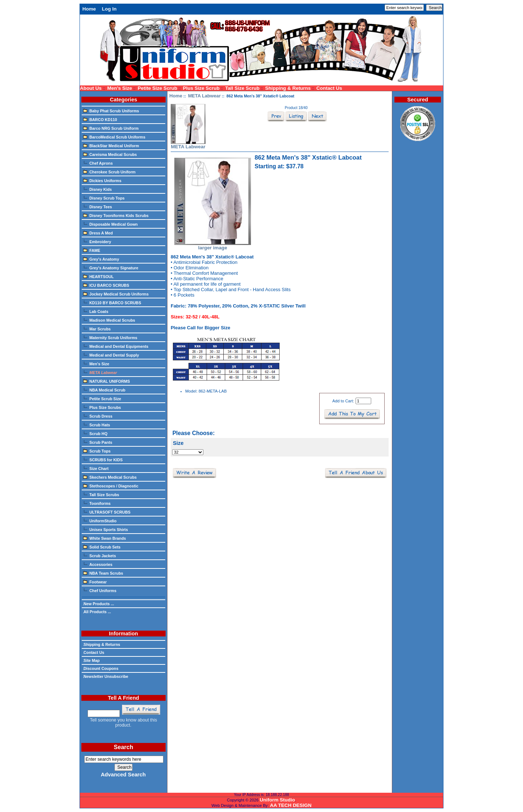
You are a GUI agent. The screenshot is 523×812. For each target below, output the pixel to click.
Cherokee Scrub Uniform (109, 172)
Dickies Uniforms (102, 180)
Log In (109, 9)
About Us (91, 88)
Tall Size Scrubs (101, 494)
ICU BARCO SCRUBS (106, 285)
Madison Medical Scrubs (109, 320)
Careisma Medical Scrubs (110, 154)
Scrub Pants (98, 442)
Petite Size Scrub (157, 88)
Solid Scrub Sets (102, 547)
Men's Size (119, 88)
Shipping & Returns (288, 88)
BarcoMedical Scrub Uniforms (114, 137)
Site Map (91, 660)
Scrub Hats (97, 425)
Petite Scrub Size (102, 398)
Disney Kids (98, 189)
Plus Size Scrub (201, 88)
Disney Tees (98, 206)
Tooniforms (97, 503)
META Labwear (204, 96)
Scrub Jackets (100, 555)
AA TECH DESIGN (291, 805)
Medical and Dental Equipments (116, 346)
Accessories (98, 564)
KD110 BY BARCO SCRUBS (112, 302)
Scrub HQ (95, 433)
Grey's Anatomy (101, 259)
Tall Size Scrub (242, 88)
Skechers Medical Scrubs (110, 477)
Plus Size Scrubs (102, 407)
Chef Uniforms (100, 590)
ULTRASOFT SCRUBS (107, 512)
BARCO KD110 (100, 119)
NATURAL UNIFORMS (107, 381)
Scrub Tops (97, 451)
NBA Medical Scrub (104, 390)
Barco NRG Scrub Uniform (111, 128)
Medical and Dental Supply (111, 355)
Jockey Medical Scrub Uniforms (116, 294)
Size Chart (96, 468)
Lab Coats (96, 311)
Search (123, 747)
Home (89, 9)
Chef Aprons (98, 163)
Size (178, 443)
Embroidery (97, 241)
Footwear (95, 582)
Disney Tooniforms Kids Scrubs (116, 215)
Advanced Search (123, 775)
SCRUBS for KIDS (103, 459)
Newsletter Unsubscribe (106, 676)
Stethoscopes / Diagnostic (111, 486)
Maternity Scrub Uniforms (110, 337)
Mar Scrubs (97, 329)
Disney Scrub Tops (104, 198)
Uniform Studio (277, 800)
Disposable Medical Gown (110, 224)
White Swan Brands (105, 538)
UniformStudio (100, 520)
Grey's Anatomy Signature (111, 268)
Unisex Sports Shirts (106, 529)
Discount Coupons (101, 668)
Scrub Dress (98, 416)
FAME (92, 250)
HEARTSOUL (98, 276)
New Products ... (99, 604)
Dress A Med (98, 233)
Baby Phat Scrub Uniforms (111, 110)
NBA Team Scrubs (103, 573)
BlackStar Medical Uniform (111, 145)
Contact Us (329, 88)
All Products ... (97, 612)
